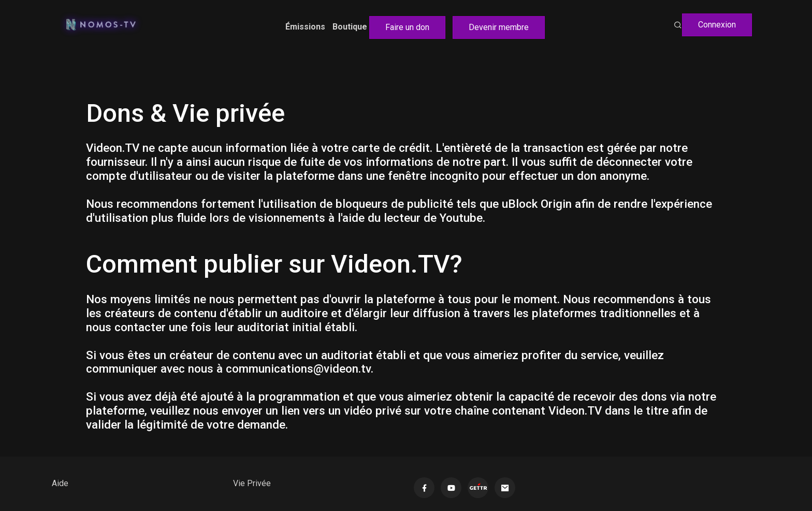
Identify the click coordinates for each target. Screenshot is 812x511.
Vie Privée (252, 483)
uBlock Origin (537, 204)
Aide (60, 483)
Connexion (717, 25)
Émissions (305, 27)
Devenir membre (499, 27)
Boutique (350, 27)
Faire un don (407, 27)
